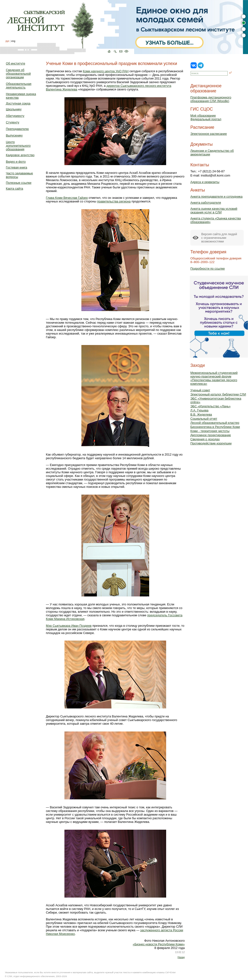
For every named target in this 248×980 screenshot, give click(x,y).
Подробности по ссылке (208, 269)
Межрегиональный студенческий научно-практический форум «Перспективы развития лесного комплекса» (214, 378)
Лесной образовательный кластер (215, 423)
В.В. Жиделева (201, 414)
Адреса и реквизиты (205, 182)
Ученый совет (200, 390)
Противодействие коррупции (211, 443)
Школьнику (14, 109)
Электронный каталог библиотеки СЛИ (218, 394)
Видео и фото (16, 162)
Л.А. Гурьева (199, 410)
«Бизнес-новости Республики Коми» (159, 944)
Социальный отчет (204, 419)
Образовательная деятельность (19, 86)
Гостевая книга (16, 167)
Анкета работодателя (206, 203)
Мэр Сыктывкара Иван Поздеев (69, 626)
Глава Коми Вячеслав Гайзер (67, 198)
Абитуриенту (15, 116)
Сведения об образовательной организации (18, 74)
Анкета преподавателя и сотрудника (216, 197)
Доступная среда (18, 103)
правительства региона (114, 201)
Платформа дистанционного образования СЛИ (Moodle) (211, 99)
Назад (181, 957)
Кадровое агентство (20, 155)
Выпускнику (14, 135)
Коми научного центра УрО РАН (106, 71)
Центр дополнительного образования (18, 146)
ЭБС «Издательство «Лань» (210, 406)
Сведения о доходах (205, 439)
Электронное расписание (209, 134)
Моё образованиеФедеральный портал (206, 117)
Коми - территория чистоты (210, 431)
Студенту (12, 122)
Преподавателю (17, 129)
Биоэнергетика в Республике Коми (215, 427)
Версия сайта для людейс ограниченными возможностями (219, 238)
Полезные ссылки (19, 183)
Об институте (15, 63)
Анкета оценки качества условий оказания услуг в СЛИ (214, 210)
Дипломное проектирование (211, 435)
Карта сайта (14, 189)
